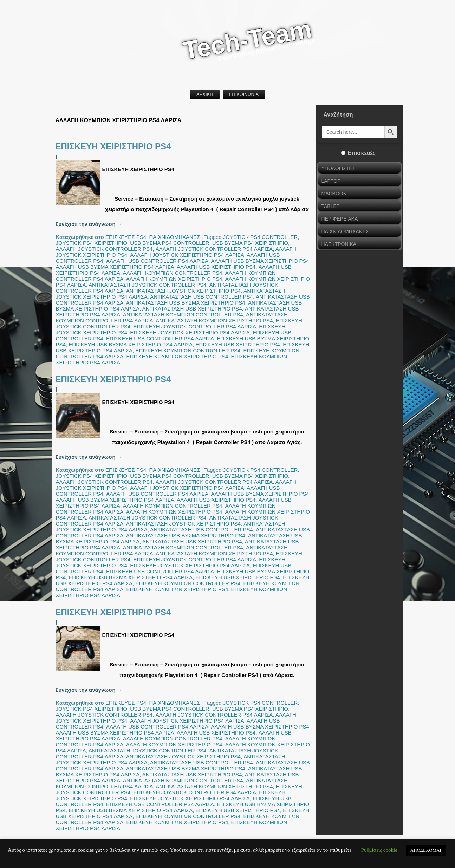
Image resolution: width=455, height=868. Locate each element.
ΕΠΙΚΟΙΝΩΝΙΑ (244, 94)
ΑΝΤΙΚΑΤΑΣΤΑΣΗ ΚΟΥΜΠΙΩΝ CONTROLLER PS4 (183, 315)
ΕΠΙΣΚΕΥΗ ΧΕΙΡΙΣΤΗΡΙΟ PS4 (113, 146)
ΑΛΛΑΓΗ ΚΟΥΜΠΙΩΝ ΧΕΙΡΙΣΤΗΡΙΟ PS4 (174, 279)
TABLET (331, 206)
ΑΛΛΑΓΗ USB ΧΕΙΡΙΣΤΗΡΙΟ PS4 (216, 267)
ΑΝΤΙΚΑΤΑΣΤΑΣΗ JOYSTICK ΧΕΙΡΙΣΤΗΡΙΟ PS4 (183, 291)
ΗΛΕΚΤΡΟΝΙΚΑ (339, 244)
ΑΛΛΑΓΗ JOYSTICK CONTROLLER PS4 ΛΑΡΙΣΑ (214, 249)
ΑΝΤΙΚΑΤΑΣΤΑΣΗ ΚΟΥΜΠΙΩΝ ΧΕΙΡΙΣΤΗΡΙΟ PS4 (214, 321)
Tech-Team (247, 40)
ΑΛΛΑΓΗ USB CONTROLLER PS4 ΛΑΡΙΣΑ (157, 261)
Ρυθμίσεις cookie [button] (379, 850)
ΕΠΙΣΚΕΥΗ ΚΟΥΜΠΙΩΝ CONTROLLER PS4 (188, 350)
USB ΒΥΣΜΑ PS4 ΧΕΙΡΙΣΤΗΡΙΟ (250, 243)
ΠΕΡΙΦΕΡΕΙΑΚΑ (340, 219)
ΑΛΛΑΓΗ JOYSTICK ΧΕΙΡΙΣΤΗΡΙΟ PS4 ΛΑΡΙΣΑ (187, 255)
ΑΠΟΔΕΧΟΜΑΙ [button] (426, 850)
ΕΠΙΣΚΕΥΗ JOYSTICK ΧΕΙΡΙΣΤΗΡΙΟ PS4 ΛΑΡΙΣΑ (190, 332)
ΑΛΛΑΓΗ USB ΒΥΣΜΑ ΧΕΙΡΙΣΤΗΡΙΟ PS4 (260, 261)
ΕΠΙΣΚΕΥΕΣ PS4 (126, 237)
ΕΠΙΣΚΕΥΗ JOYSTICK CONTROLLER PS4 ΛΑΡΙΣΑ (194, 327)
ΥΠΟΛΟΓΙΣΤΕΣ (339, 168)
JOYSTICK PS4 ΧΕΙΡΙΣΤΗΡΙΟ (92, 243)
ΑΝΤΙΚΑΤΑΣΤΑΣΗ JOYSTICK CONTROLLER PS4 (147, 285)
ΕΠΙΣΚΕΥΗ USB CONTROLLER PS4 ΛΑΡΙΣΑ (160, 338)
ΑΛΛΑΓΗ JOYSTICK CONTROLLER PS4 (104, 249)
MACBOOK (334, 194)
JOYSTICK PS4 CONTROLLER (261, 237)
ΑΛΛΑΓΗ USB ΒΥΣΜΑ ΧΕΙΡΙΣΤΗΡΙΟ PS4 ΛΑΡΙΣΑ (115, 267)
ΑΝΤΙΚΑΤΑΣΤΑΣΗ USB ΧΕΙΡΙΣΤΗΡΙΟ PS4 (192, 309)
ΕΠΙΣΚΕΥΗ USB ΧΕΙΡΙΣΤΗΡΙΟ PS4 (238, 344)
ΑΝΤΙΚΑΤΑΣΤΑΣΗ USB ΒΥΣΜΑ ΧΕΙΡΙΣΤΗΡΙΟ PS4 (186, 303)
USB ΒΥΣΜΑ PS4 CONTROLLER (170, 243)
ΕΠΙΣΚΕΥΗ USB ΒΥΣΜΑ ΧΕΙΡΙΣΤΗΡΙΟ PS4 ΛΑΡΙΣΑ (131, 344)
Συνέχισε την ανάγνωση (89, 224)
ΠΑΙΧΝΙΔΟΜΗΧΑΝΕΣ (174, 237)
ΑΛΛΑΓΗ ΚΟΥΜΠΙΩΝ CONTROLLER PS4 (173, 273)
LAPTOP (331, 181)
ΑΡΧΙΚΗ (205, 94)
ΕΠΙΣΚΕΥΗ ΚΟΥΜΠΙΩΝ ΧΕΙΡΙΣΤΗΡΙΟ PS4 (177, 356)
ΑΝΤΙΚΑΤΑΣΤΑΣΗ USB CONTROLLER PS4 (201, 297)
